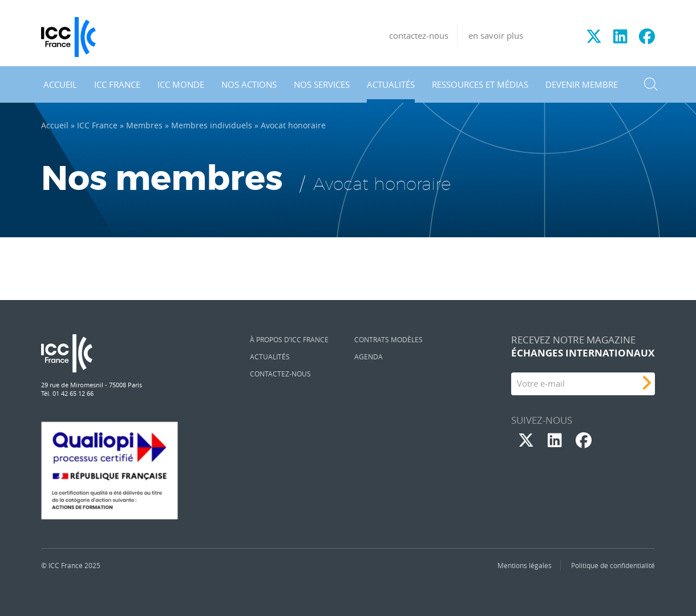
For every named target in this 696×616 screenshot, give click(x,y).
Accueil (60, 84)
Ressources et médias (480, 84)
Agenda (369, 356)
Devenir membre (582, 84)
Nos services (322, 84)
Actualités (391, 84)
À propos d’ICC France (289, 339)
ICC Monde (181, 84)
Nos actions (249, 84)
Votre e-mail (541, 383)
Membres (144, 125)
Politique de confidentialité (613, 565)
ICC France (117, 84)
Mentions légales (525, 565)
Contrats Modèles (389, 339)
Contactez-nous (280, 374)
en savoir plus (496, 35)
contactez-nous (419, 35)
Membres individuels (212, 125)
